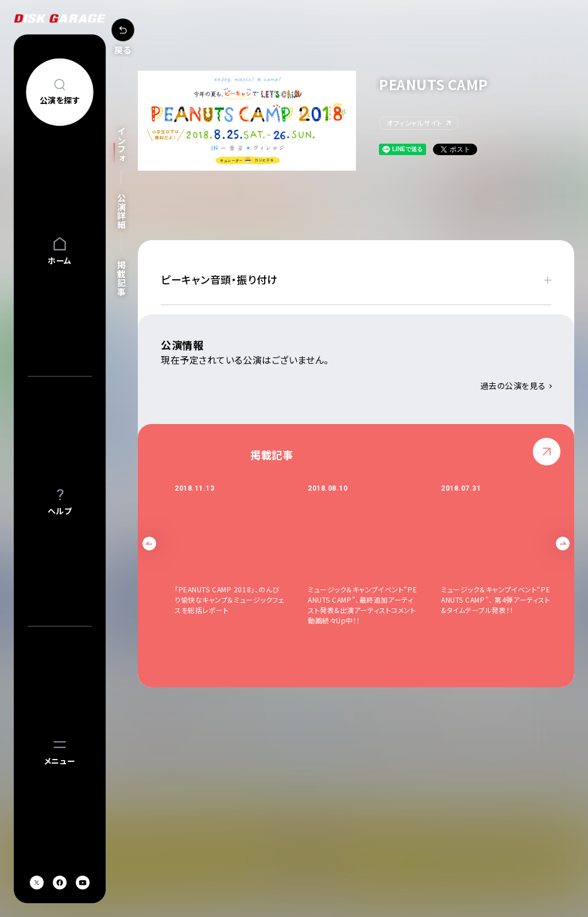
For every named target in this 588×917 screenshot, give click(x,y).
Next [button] (563, 544)
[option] (241, 560)
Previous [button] (149, 544)
